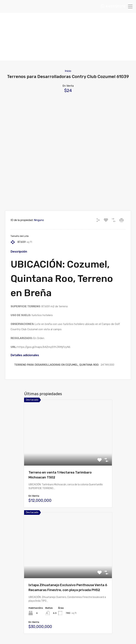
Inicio (68, 71)
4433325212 (115, 6)
